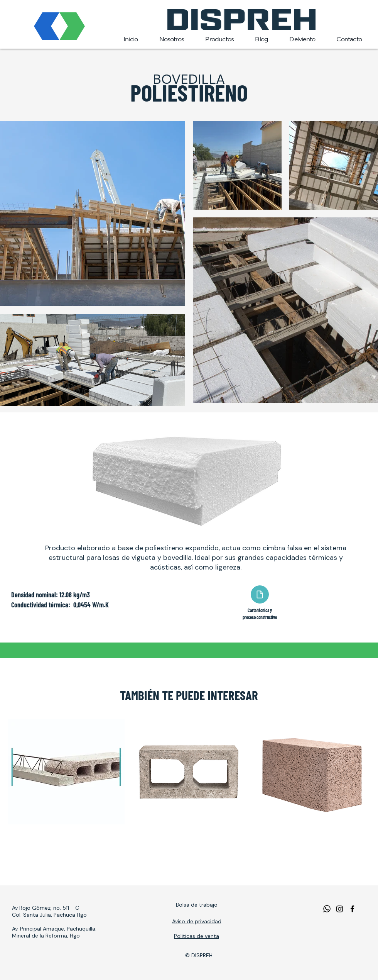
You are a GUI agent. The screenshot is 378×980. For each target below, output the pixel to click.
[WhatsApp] (327, 909)
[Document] (260, 594)
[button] (219, 39)
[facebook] (352, 909)
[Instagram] (340, 909)
